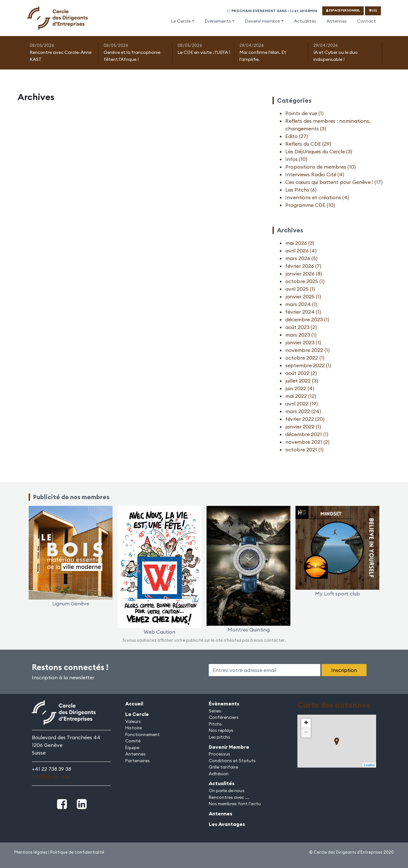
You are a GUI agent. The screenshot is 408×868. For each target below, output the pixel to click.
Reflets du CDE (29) (308, 144)
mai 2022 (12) (301, 396)
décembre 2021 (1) (307, 434)
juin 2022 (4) (300, 388)
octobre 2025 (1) (305, 281)
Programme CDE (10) (310, 205)
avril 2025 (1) (300, 289)
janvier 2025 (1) (303, 296)
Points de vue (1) (304, 113)
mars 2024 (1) (301, 304)
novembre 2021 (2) (307, 442)
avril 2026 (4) (301, 251)
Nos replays (221, 730)
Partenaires (138, 761)
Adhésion (219, 774)
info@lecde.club (51, 777)
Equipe (132, 748)
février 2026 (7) (303, 266)
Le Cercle (181, 21)
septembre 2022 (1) (308, 365)
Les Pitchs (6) (301, 190)
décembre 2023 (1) (307, 319)
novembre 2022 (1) (307, 350)
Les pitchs (219, 737)
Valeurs (133, 721)
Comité (133, 741)
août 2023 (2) (301, 327)
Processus (219, 754)
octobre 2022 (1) (305, 358)
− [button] (306, 733)
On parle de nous (227, 791)
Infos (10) (296, 159)
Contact (366, 21)
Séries (215, 711)
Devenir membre (262, 21)
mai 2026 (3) (300, 243)
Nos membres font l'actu (235, 804)
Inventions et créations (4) (317, 197)
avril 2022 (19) (302, 404)
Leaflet (369, 765)
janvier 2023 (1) (303, 342)
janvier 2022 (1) (303, 427)
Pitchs (215, 724)
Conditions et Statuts (232, 761)
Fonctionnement (142, 734)
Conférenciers (224, 717)
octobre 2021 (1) (304, 449)
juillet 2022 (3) (302, 381)
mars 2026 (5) (301, 258)
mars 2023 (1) (301, 335)
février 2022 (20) (305, 419)
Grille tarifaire (223, 767)
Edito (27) (297, 136)
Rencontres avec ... (229, 797)
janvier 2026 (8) (304, 274)
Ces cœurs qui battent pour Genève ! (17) (334, 182)
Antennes (337, 21)
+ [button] (306, 723)
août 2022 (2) (301, 373)
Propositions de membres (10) (321, 167)
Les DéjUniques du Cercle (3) (319, 151)
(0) (373, 10)
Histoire (134, 728)
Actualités (305, 21)
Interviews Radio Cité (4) (315, 174)
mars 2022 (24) (303, 411)
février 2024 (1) (303, 312)
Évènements (218, 21)
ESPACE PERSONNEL (343, 10)
